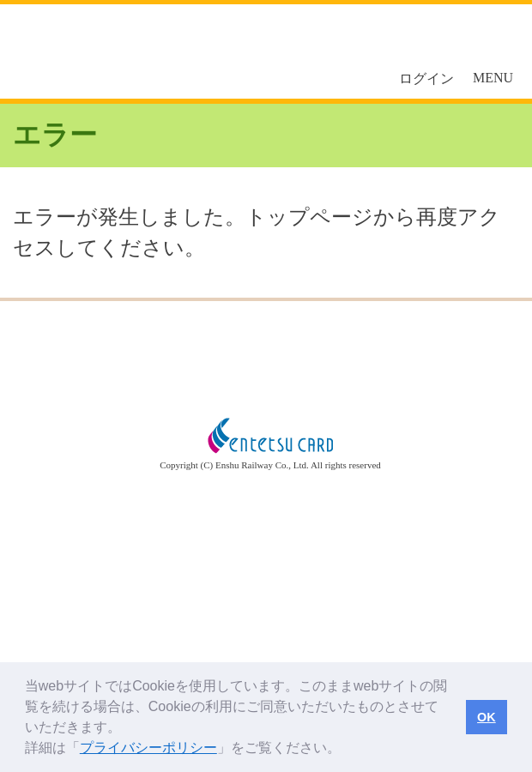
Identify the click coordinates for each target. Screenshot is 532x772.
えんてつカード (120, 51)
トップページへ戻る (266, 357)
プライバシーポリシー (148, 748)
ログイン (426, 78)
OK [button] (487, 717)
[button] (347, 750)
